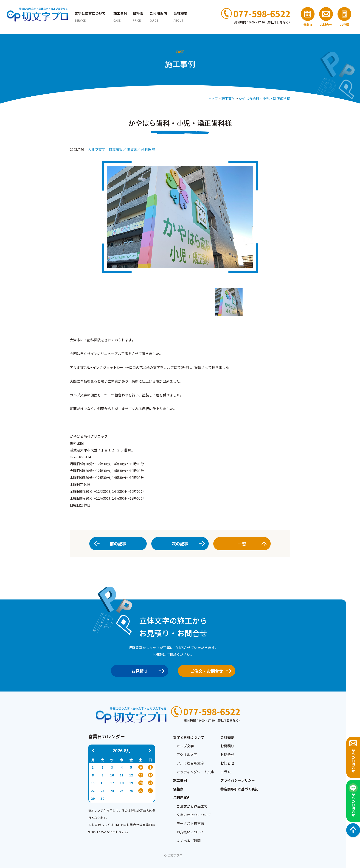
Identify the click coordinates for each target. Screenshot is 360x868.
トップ (213, 98)
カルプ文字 (185, 746)
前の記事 (118, 543)
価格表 (138, 17)
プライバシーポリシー (238, 780)
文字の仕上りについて (194, 815)
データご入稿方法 (190, 823)
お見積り (146, 671)
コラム (226, 772)
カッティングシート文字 (195, 772)
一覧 (251, 544)
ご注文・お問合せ (209, 671)
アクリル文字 (187, 755)
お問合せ (227, 755)
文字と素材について (90, 17)
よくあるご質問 (189, 841)
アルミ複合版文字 (190, 763)
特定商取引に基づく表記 (239, 789)
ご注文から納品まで (192, 806)
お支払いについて (190, 832)
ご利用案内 (158, 17)
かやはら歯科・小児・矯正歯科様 (264, 98)
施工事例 (120, 17)
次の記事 (180, 543)
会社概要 (180, 17)
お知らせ (227, 763)
